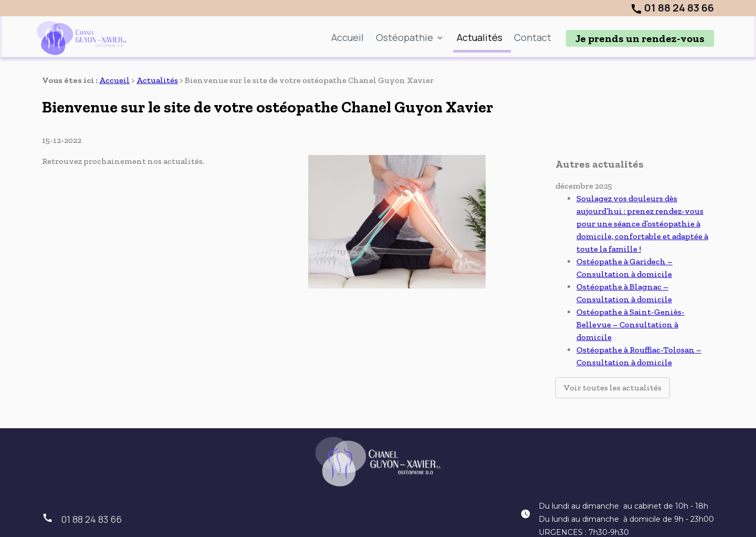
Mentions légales (325, 523)
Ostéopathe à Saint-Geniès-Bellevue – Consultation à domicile (631, 301)
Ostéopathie (405, 37)
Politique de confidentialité (427, 523)
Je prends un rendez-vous (640, 38)
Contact (533, 37)
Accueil (348, 37)
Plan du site (250, 523)
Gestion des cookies (533, 523)
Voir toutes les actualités (613, 364)
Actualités (480, 37)
